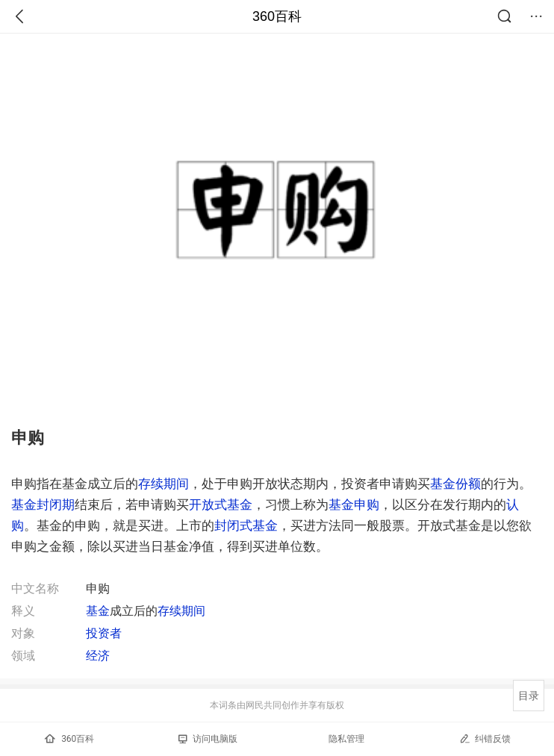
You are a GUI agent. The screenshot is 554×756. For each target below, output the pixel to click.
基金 (98, 611)
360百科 (277, 16)
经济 (98, 656)
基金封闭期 (43, 504)
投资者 (104, 633)
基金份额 (455, 484)
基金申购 (354, 504)
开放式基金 (221, 504)
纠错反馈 (485, 738)
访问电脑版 (208, 739)
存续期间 (164, 484)
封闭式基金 (246, 525)
